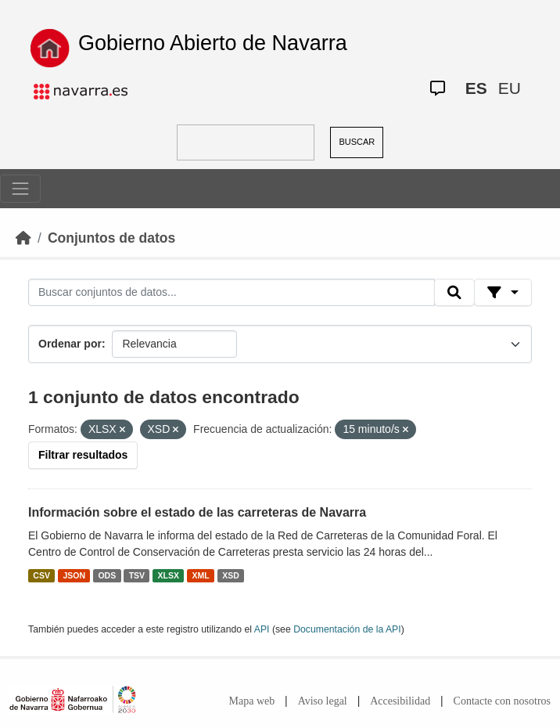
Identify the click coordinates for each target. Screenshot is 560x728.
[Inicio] (23, 238)
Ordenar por (70, 344)
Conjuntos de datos (111, 238)
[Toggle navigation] (20, 189)
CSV (41, 575)
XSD (231, 575)
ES (476, 88)
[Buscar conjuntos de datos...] (232, 293)
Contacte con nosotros (502, 701)
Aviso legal (323, 701)
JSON (74, 575)
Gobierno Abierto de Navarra (213, 43)
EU (510, 88)
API (262, 629)
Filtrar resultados (83, 455)
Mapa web (252, 701)
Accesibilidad (400, 701)
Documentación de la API (347, 629)
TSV (137, 575)
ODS (107, 575)
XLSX (169, 575)
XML (201, 575)
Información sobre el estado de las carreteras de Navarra (197, 512)
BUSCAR (357, 142)
